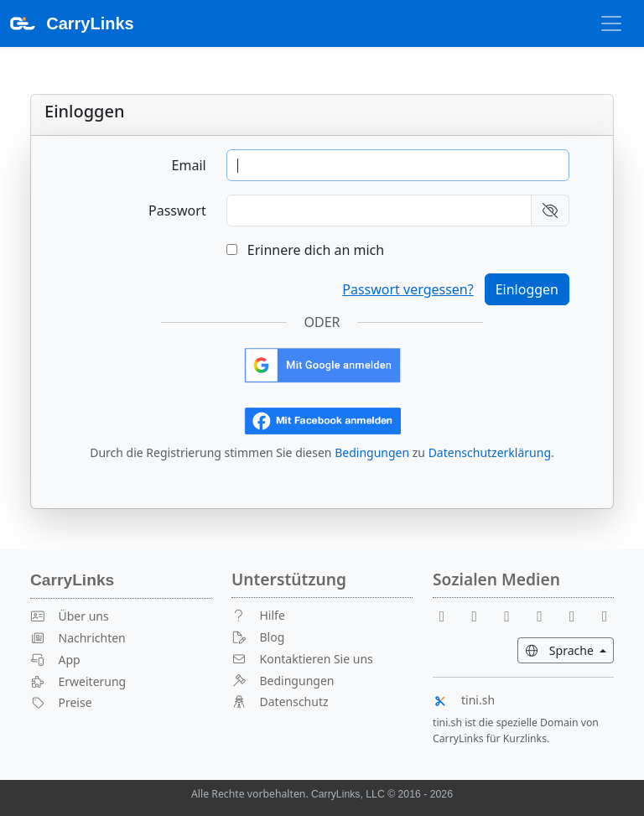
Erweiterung (78, 681)
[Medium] (605, 615)
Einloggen (527, 289)
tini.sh (464, 700)
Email (189, 165)
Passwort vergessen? (408, 289)
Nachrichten (78, 638)
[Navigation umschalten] (611, 23)
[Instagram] (579, 615)
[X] (546, 615)
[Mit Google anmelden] (322, 364)
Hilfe (258, 615)
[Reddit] (514, 615)
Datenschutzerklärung (490, 452)
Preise (61, 702)
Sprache (569, 650)
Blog (258, 637)
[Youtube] (481, 615)
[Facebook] (449, 615)
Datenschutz (280, 702)
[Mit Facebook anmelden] (322, 419)
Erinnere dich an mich (305, 250)
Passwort (177, 210)
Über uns (70, 616)
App (55, 660)
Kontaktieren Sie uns (302, 659)
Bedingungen (372, 452)
